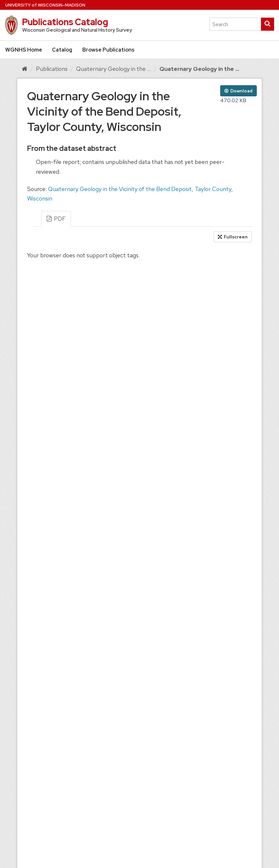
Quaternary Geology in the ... (114, 69)
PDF (56, 219)
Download (238, 91)
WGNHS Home (24, 50)
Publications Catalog (65, 22)
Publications (52, 69)
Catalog (62, 50)
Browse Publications (108, 50)
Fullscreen (233, 237)
